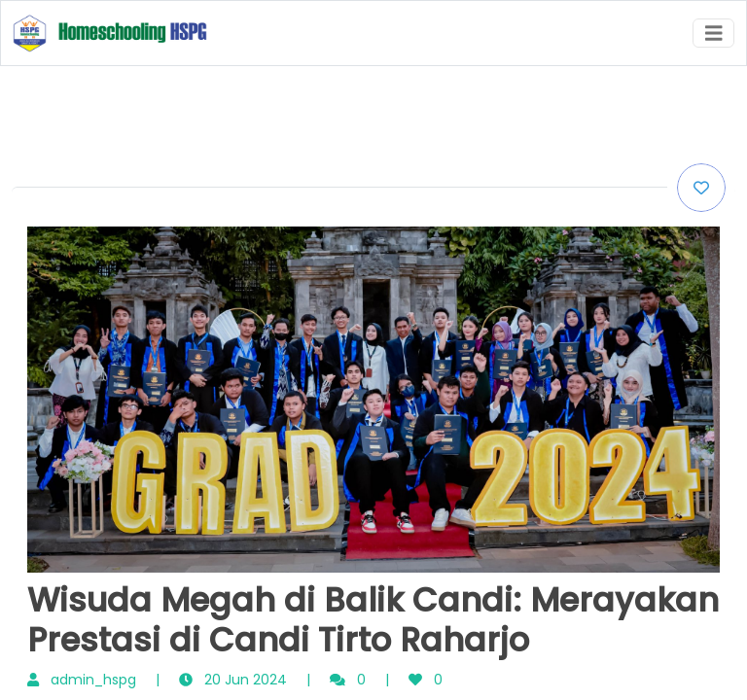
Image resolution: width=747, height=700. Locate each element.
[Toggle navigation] (714, 34)
